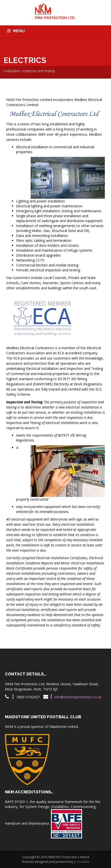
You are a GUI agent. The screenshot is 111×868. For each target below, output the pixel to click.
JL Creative (82, 862)
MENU (19, 31)
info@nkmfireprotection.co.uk (78, 697)
